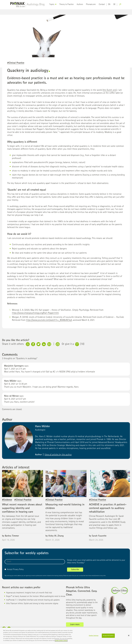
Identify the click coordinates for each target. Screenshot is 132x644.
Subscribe (75, 570)
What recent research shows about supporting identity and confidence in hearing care (22, 508)
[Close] (129, 636)
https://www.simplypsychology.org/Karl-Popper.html (35, 313)
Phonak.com (91, 5)
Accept (9, 570)
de (114, 5)
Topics (52, 5)
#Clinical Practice (16, 63)
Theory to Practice (67, 5)
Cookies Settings (94, 637)
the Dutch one (110, 90)
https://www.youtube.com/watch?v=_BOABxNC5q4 (49, 320)
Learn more (75, 625)
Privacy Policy (18, 570)
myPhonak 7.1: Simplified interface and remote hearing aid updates (33, 600)
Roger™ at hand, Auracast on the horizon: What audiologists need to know (36, 596)
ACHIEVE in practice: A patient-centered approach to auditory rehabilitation (108, 508)
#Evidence (7, 500)
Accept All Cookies (108, 637)
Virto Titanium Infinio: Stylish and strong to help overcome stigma (32, 604)
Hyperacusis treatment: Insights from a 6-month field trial (29, 593)
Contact (102, 5)
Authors (80, 5)
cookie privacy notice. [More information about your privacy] (61, 642)
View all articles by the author (58, 455)
